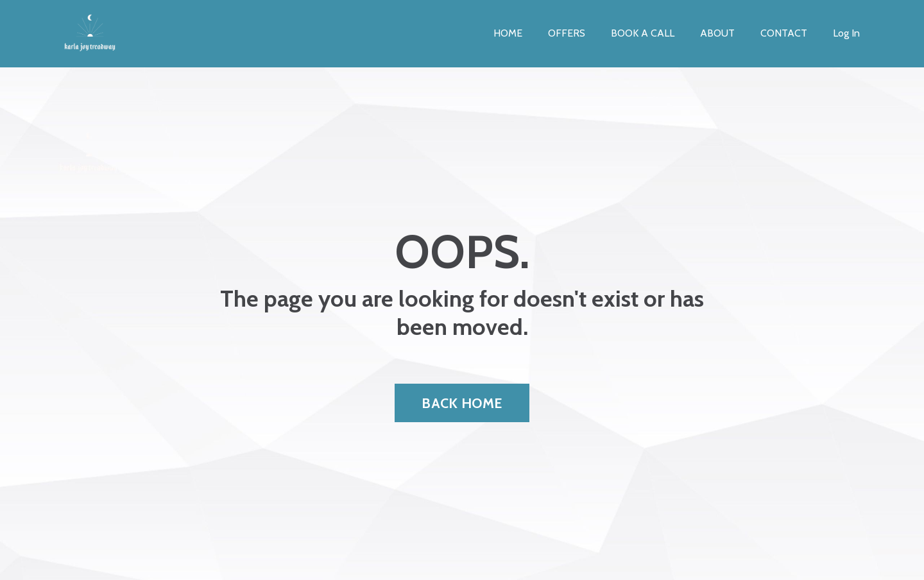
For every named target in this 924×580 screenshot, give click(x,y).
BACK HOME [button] (462, 403)
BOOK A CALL (643, 33)
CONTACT (784, 33)
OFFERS (567, 33)
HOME (508, 33)
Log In (846, 33)
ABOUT (717, 33)
